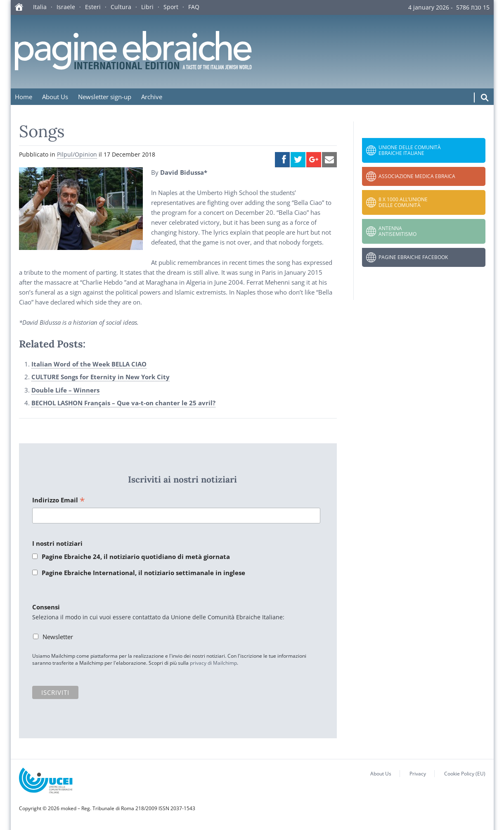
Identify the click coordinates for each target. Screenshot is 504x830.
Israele (66, 7)
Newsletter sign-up (105, 97)
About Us (55, 97)
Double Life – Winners (65, 390)
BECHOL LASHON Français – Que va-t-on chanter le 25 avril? (123, 403)
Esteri (93, 7)
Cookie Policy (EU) (465, 774)
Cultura (121, 7)
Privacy (418, 774)
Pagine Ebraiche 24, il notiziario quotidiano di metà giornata (136, 557)
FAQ (194, 7)
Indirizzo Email (59, 501)
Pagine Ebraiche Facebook (413, 257)
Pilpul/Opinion (77, 154)
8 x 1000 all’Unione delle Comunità (403, 202)
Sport (171, 7)
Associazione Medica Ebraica (417, 176)
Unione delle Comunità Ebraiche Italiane (410, 150)
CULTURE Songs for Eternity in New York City (101, 377)
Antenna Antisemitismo (398, 231)
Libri (147, 7)
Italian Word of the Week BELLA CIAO (89, 364)
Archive (152, 97)
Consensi (46, 607)
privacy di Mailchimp (213, 663)
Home (24, 97)
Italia (40, 7)
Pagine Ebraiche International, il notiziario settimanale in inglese (143, 573)
